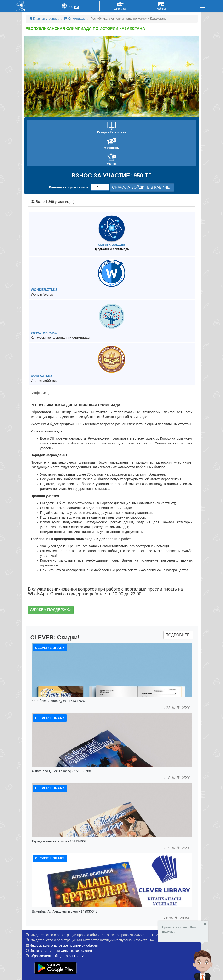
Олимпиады (75, 19)
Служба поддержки (51, 610)
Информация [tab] (42, 393)
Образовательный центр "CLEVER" (57, 956)
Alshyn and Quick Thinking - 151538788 (61, 771)
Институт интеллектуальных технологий (61, 951)
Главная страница (44, 19)
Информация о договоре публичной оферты (64, 945)
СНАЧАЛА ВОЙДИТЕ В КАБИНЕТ (142, 187)
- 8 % (169, 918)
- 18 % (170, 778)
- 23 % (170, 708)
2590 (183, 708)
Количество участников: (69, 187)
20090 (182, 918)
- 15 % (170, 848)
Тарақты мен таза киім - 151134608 (59, 841)
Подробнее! (178, 635)
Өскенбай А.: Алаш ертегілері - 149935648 (65, 911)
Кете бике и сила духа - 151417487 (59, 701)
